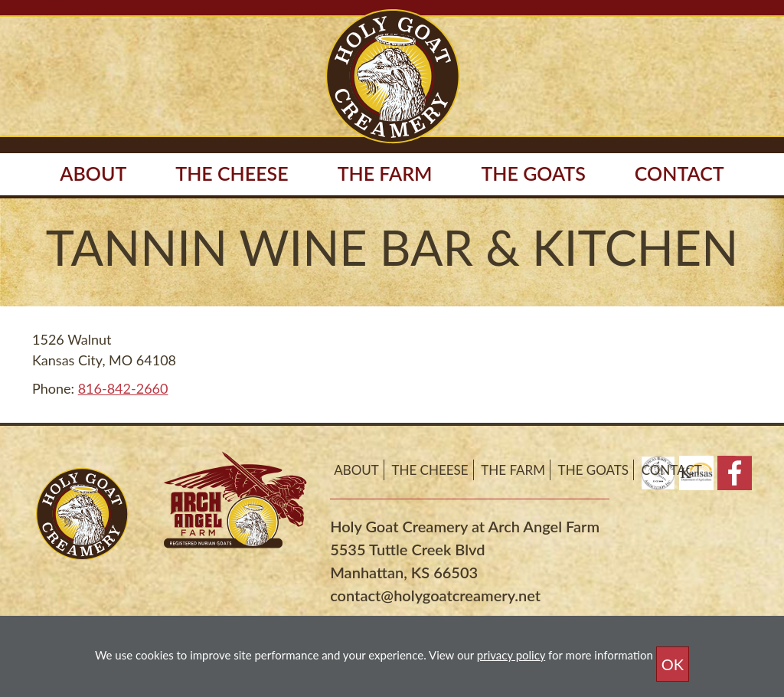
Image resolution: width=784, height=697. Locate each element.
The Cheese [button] (232, 173)
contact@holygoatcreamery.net (435, 595)
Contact (679, 173)
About (356, 470)
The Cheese (430, 470)
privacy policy (511, 655)
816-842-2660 (123, 388)
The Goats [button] (533, 173)
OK (673, 664)
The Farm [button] (385, 173)
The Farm (513, 470)
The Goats (593, 470)
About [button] (93, 173)
